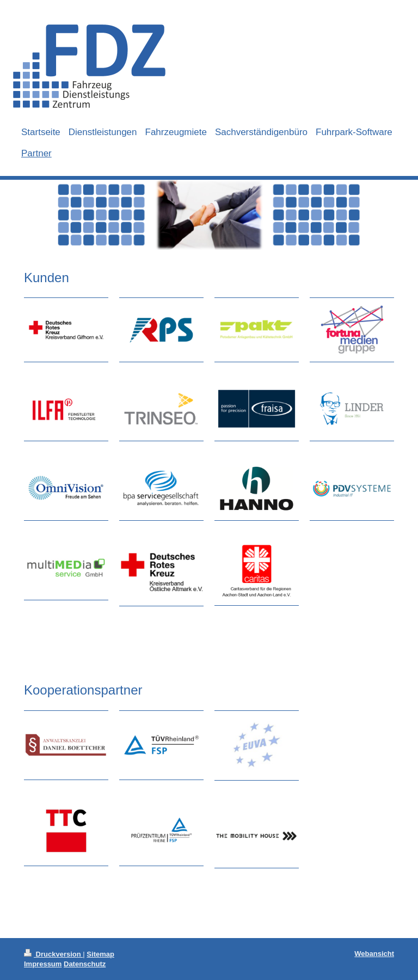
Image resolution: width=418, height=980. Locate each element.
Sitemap (100, 954)
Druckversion (53, 954)
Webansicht (374, 954)
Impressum (43, 964)
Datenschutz (85, 964)
